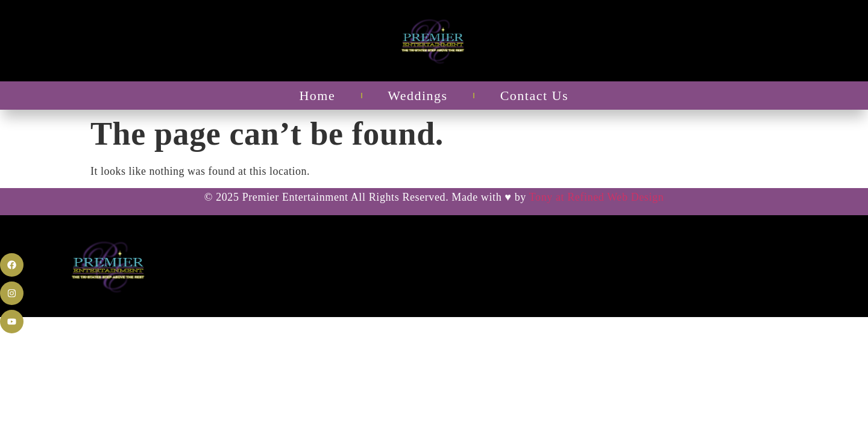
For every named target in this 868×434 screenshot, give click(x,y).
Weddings (417, 96)
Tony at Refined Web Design (597, 197)
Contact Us (534, 96)
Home (317, 96)
